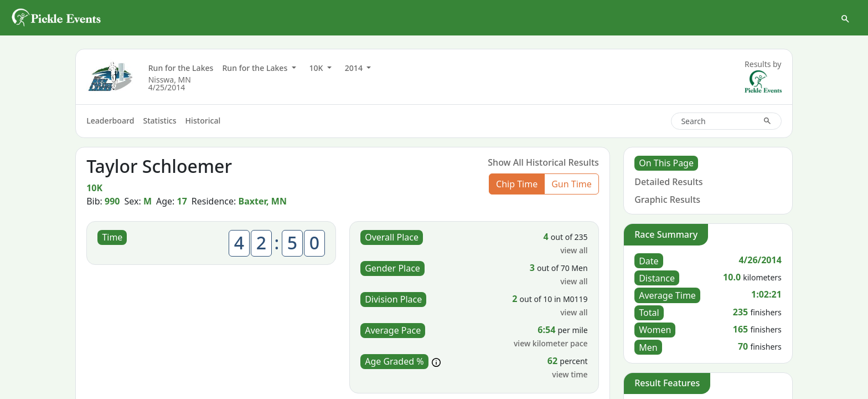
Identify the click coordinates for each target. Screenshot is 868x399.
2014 (355, 68)
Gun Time (572, 184)
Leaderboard (110, 121)
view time (570, 374)
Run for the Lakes (181, 68)
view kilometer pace (551, 343)
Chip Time (517, 184)
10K (317, 68)
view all (574, 250)
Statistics (159, 121)
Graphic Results (667, 199)
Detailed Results (668, 182)
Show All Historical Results (543, 162)
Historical (203, 121)
